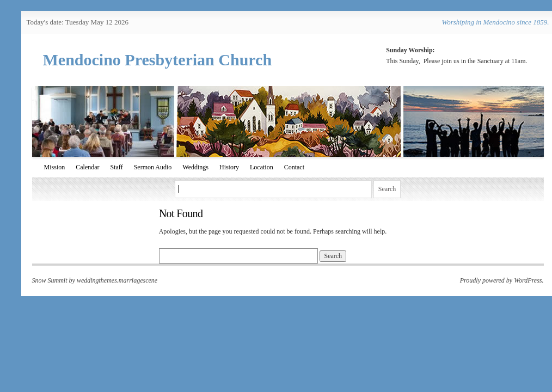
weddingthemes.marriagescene (117, 280)
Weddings (195, 167)
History (229, 167)
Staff (117, 167)
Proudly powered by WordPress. (502, 280)
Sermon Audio (153, 167)
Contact (294, 167)
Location (262, 167)
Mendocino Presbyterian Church (158, 60)
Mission (55, 167)
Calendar (87, 167)
